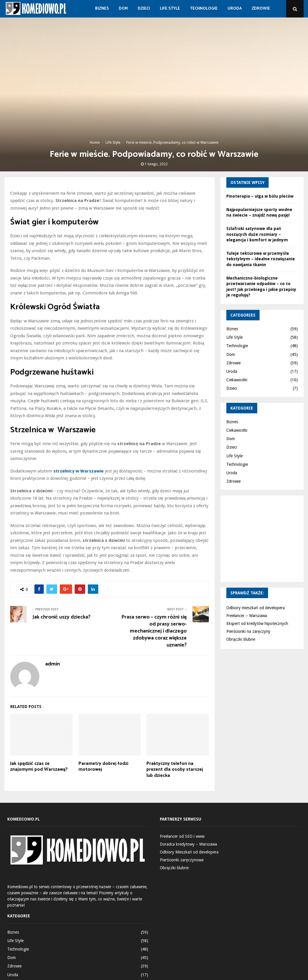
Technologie (204, 9)
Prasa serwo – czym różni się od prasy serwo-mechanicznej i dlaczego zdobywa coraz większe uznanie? (154, 631)
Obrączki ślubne (241, 639)
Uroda (235, 9)
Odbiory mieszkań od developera (256, 608)
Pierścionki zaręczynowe (182, 860)
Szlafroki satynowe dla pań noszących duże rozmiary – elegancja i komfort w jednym (257, 234)
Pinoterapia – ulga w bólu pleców (260, 196)
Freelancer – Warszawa (247, 616)
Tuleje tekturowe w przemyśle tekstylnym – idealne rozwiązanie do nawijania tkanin (261, 259)
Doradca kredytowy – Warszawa (188, 844)
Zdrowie (261, 9)
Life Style (170, 9)
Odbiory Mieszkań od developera (189, 852)
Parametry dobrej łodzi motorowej (103, 767)
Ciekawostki (237, 380)
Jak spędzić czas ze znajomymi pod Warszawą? (39, 767)
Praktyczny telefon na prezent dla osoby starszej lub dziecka (175, 770)
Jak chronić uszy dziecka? (61, 617)
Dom (123, 9)
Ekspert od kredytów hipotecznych (257, 624)
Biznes (102, 9)
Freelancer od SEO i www (182, 836)
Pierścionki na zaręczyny (248, 631)
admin (52, 664)
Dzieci (144, 9)
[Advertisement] (267, 538)
